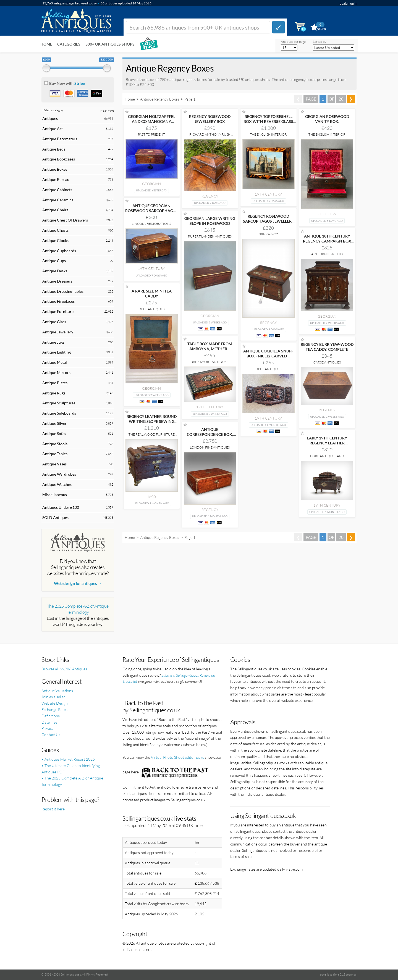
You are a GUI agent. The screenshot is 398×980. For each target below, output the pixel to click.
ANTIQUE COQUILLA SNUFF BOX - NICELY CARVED (268, 353)
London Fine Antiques (210, 447)
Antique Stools (55, 444)
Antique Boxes (55, 169)
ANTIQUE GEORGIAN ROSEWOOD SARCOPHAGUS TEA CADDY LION (152, 211)
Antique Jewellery (58, 332)
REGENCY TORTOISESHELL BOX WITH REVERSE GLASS (268, 121)
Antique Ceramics (58, 200)
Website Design (55, 703)
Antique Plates (55, 383)
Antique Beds (54, 149)
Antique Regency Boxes (160, 99)
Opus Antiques (151, 309)
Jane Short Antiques (210, 362)
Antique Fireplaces (58, 301)
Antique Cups (54, 261)
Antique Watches (57, 484)
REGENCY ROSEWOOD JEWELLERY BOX (210, 119)
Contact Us (51, 735)
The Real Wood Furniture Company (152, 436)
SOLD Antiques (55, 517)
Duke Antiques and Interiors (327, 458)
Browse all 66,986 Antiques (64, 669)
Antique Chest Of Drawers (65, 220)
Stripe (80, 83)
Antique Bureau (56, 179)
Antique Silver (54, 423)
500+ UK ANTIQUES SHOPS (110, 44)
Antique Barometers (60, 139)
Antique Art (53, 129)
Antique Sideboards (59, 413)
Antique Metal (55, 362)
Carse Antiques (327, 362)
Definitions (51, 716)
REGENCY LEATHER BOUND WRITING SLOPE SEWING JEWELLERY (152, 421)
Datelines (49, 722)
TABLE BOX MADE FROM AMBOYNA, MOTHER (210, 346)
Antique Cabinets (57, 190)
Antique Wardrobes (59, 474)
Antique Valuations (57, 691)
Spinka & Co (268, 234)
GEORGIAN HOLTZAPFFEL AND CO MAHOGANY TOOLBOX (152, 121)
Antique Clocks (55, 240)
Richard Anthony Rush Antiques (210, 136)
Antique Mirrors (56, 372)
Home (46, 44)
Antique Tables (55, 454)
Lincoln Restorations (151, 224)
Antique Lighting (57, 352)
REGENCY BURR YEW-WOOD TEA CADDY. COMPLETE (327, 347)
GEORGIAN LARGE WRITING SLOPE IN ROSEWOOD (210, 221)
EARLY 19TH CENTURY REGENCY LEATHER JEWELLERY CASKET (327, 443)
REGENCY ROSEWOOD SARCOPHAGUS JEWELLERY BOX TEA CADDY (269, 221)
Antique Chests (55, 230)
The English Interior (268, 134)
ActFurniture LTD (327, 254)
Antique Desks (55, 271)
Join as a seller (53, 697)
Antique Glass (54, 322)
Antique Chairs (55, 210)
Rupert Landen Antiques (210, 236)
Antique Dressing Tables (63, 291)
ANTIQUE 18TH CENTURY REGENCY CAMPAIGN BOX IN (327, 241)
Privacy (48, 728)
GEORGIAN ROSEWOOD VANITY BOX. (327, 119)
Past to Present (151, 134)
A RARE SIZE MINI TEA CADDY (152, 293)
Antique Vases (54, 464)
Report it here (53, 809)
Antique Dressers (57, 281)
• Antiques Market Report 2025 (68, 759)
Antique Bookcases (59, 159)
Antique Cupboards (59, 251)
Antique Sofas (54, 434)
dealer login (348, 3)
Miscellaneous (55, 495)
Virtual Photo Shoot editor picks (177, 757)
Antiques (50, 118)
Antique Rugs (54, 393)
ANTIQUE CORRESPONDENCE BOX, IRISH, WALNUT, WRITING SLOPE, (210, 437)
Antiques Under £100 (61, 507)
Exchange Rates (54, 709)
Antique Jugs (53, 342)
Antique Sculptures (59, 403)
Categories (69, 44)
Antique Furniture (58, 311)
